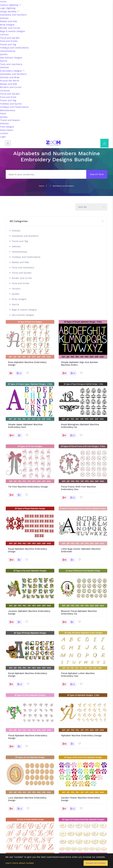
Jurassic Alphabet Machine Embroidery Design (29, 612)
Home (3, 2)
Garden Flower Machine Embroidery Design (80, 799)
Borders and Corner (11, 87)
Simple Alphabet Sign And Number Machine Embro (80, 364)
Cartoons (5, 91)
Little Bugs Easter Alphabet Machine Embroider (81, 550)
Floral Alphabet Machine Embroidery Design (28, 737)
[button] (56, 221)
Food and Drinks (9, 41)
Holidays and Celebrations (14, 48)
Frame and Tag (8, 44)
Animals (4, 18)
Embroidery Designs (12, 71)
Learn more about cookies (20, 863)
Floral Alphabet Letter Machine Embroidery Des (78, 675)
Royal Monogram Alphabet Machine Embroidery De (80, 426)
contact (4, 133)
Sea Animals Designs (11, 58)
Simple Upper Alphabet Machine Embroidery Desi (25, 426)
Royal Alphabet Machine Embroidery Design (28, 550)
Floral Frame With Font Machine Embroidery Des (78, 488)
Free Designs (7, 127)
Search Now (97, 174)
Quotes (4, 54)
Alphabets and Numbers (13, 15)
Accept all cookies (96, 863)
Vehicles (4, 67)
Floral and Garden (10, 38)
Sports (4, 61)
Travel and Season (10, 120)
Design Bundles (10, 12)
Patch (3, 114)
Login (3, 137)
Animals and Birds (10, 77)
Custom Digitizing (11, 5)
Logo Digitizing (8, 8)
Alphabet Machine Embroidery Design (81, 736)
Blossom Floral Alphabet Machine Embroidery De (79, 612)
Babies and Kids (9, 21)
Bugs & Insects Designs (12, 31)
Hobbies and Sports (11, 104)
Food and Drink (8, 97)
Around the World (9, 81)
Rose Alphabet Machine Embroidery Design (27, 364)
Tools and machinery (11, 64)
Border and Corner (10, 28)
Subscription (7, 130)
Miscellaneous (8, 110)
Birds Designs (7, 25)
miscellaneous (8, 51)
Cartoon (4, 35)
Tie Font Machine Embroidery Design (28, 487)
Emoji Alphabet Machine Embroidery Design (28, 675)
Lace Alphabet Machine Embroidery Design (27, 799)
